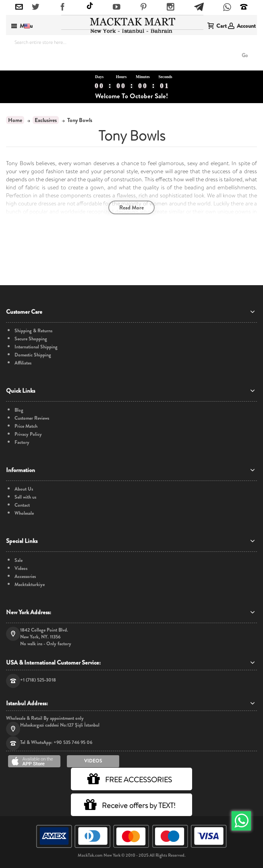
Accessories (25, 577)
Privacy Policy (28, 434)
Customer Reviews (32, 418)
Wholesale (24, 513)
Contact (22, 505)
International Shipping (36, 347)
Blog (19, 410)
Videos (21, 569)
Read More (131, 207)
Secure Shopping (31, 339)
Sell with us (25, 497)
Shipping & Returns (33, 331)
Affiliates (23, 363)
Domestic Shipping (33, 355)
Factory (22, 442)
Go (245, 55)
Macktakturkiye (30, 585)
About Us (24, 489)
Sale (19, 560)
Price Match (26, 426)
